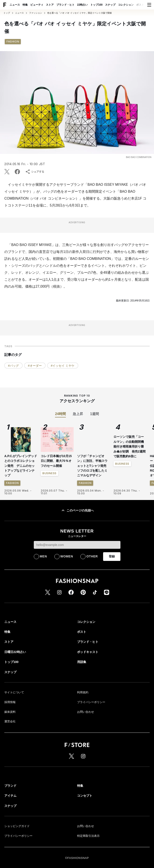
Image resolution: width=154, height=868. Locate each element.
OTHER (92, 556)
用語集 (82, 662)
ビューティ (37, 5)
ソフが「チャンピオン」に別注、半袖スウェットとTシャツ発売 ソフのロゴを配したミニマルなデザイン (93, 466)
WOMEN (67, 556)
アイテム (10, 796)
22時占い (82, 5)
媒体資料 (10, 712)
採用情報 (10, 702)
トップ (7, 13)
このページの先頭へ (77, 510)
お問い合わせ (86, 712)
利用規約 (83, 692)
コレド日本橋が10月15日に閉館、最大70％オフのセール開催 (56, 461)
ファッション (36, 13)
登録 (112, 556)
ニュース (15, 5)
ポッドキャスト (88, 652)
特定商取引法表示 (88, 836)
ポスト (140, 5)
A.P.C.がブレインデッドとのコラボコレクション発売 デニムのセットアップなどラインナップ (21, 466)
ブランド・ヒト (65, 5)
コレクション (126, 5)
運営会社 (10, 721)
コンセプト (85, 796)
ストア (50, 5)
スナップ (110, 5)
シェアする (35, 172)
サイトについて (14, 692)
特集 (25, 5)
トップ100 (96, 5)
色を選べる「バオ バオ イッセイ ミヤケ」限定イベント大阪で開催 (79, 13)
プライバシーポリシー (91, 702)
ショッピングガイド (17, 826)
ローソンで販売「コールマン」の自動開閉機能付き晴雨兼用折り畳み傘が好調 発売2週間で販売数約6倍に (130, 446)
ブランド (10, 786)
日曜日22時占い (15, 652)
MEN (43, 556)
